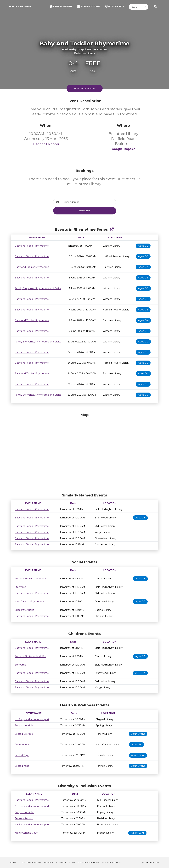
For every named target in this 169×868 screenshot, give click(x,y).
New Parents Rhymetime (29, 602)
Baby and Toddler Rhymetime (32, 246)
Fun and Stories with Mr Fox (31, 579)
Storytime (20, 587)
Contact (61, 862)
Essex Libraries (150, 862)
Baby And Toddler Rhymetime (32, 267)
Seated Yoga (22, 755)
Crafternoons (22, 745)
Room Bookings (111, 862)
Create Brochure (89, 862)
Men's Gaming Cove (26, 833)
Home (13, 862)
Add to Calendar (46, 144)
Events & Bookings (20, 7)
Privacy (49, 862)
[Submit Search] (145, 7)
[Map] (84, 452)
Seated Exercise (24, 734)
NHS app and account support (32, 719)
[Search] (136, 7)
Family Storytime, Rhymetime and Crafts (38, 288)
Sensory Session (24, 818)
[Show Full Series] (112, 229)
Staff (72, 862)
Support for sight (24, 610)
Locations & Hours (30, 862)
